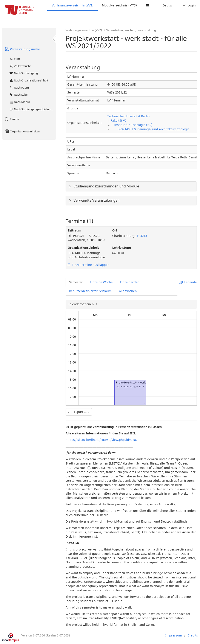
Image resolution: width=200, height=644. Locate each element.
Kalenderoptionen (81, 304)
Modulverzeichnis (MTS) (119, 5)
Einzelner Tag (130, 282)
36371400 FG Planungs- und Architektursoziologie (154, 129)
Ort (115, 230)
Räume (12, 119)
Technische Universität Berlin (128, 116)
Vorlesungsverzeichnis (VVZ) (72, 5)
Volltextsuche (20, 66)
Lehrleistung (122, 248)
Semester (76, 282)
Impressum (174, 635)
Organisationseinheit (83, 248)
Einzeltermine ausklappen (89, 265)
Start (15, 59)
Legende (188, 282)
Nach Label (19, 95)
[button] (145, 403)
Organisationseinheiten (22, 131)
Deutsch (168, 5)
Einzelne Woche (101, 282)
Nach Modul (19, 102)
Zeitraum (75, 230)
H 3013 (142, 236)
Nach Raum (19, 87)
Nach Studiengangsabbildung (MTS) (33, 109)
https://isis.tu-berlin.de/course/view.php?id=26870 (102, 440)
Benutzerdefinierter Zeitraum (90, 291)
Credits (193, 635)
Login (189, 5)
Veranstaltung (147, 30)
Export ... (79, 412)
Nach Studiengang (24, 73)
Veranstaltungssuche (22, 49)
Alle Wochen (128, 291)
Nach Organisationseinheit (29, 80)
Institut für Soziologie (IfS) (133, 125)
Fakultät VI (118, 120)
